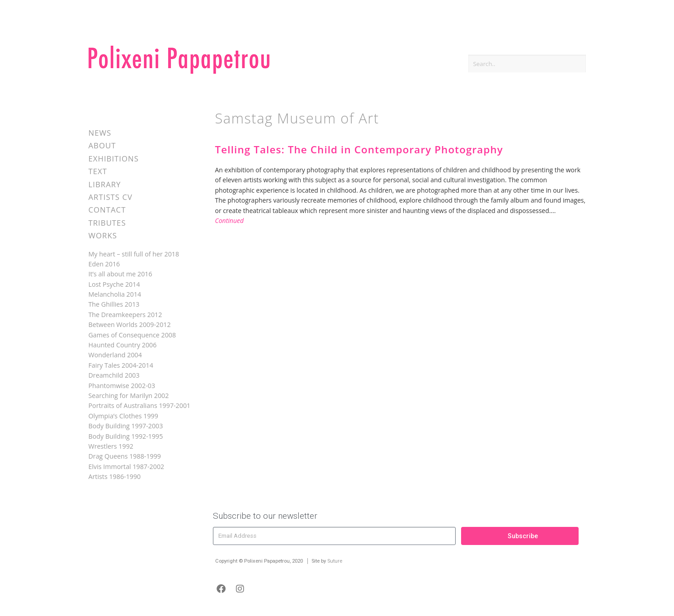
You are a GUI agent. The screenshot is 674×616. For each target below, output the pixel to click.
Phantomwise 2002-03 (122, 386)
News (100, 133)
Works (103, 235)
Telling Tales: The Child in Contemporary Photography (359, 149)
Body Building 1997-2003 (126, 426)
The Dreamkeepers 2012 (125, 315)
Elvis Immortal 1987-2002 (127, 467)
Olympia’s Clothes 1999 (123, 416)
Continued (230, 220)
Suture (335, 561)
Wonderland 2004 (115, 355)
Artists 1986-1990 (115, 476)
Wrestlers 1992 (111, 446)
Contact (107, 210)
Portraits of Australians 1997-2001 (140, 405)
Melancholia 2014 (115, 294)
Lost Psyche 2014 (114, 284)
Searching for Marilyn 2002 (129, 396)
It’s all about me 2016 (120, 274)
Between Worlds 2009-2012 (130, 325)
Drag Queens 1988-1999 (125, 456)
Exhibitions (114, 159)
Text (98, 171)
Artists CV (111, 197)
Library (105, 184)
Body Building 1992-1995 (126, 436)
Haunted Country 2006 (123, 345)
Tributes (107, 223)
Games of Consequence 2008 (132, 335)
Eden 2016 (104, 264)
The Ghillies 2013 (114, 304)
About (102, 145)
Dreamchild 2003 (114, 375)
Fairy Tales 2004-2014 (121, 365)
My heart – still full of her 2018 (134, 254)
